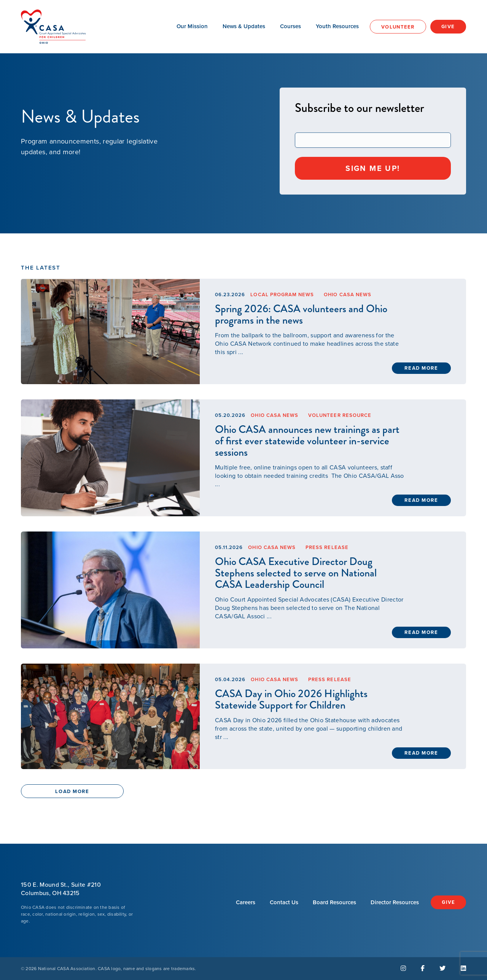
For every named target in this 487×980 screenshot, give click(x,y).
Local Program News (282, 294)
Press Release (327, 547)
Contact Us (284, 902)
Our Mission (192, 26)
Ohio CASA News (348, 294)
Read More (421, 368)
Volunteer (398, 27)
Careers (246, 902)
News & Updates (244, 26)
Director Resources (395, 902)
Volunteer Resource (340, 415)
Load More (72, 791)
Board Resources (334, 902)
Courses (290, 26)
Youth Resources (337, 26)
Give (448, 26)
